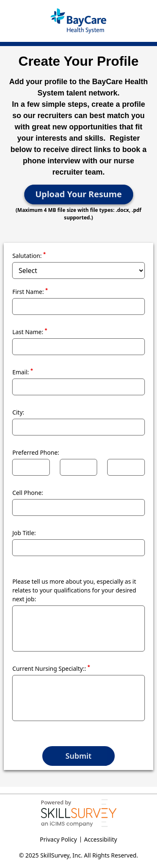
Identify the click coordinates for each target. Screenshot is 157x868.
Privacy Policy (58, 839)
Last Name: (30, 332)
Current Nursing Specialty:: (51, 668)
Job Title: (24, 533)
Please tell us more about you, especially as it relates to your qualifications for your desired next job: (74, 590)
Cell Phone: (28, 493)
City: (18, 412)
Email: (22, 372)
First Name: (30, 291)
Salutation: (29, 255)
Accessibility (101, 839)
